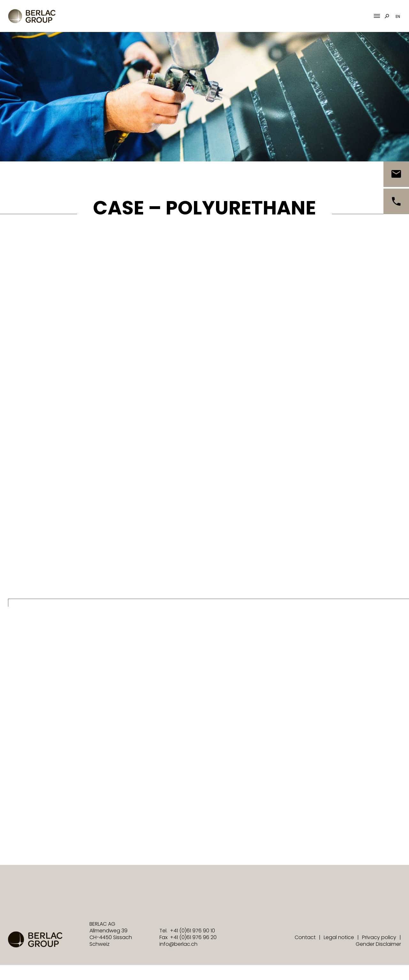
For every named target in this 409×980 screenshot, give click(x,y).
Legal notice (339, 937)
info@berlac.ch (178, 944)
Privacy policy (379, 937)
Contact (305, 937)
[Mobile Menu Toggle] (377, 16)
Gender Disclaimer (378, 944)
